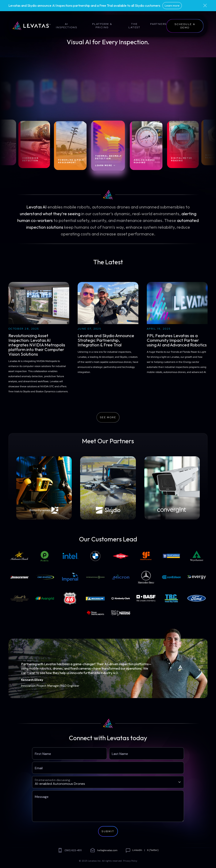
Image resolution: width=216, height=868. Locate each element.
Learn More (105, 166)
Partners (158, 24)
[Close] (205, 5)
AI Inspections (67, 26)
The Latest (134, 26)
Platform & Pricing (102, 26)
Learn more (172, 5)
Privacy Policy (130, 861)
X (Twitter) (153, 850)
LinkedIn (137, 850)
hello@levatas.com (104, 850)
